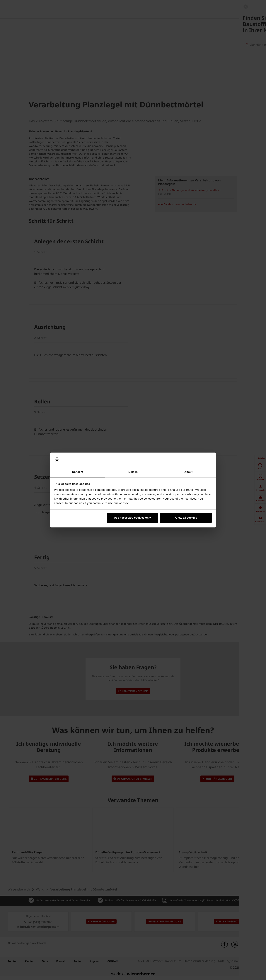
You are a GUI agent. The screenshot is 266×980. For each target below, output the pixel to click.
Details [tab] (133, 472)
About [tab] (188, 472)
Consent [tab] (78, 472)
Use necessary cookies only (132, 518)
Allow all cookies (186, 518)
